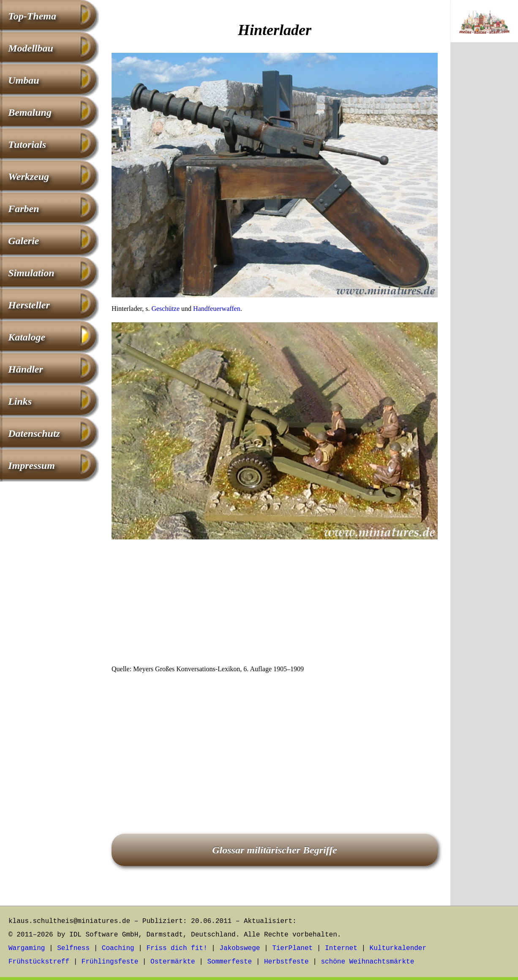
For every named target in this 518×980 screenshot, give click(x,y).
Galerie (23, 241)
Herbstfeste (286, 962)
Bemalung (30, 112)
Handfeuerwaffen (217, 309)
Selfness (73, 948)
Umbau (23, 80)
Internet (341, 948)
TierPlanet (292, 948)
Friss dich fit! (177, 948)
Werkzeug (29, 177)
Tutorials (27, 144)
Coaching (118, 948)
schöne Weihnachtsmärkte (367, 962)
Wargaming (27, 948)
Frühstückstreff (39, 962)
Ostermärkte (173, 962)
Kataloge (27, 337)
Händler (26, 369)
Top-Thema (32, 16)
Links (20, 401)
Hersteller (29, 305)
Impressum (31, 465)
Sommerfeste (230, 962)
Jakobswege (240, 948)
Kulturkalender (398, 948)
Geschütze (165, 309)
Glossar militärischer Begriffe (275, 850)
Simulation (31, 273)
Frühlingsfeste (110, 962)
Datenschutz (34, 433)
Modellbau (31, 48)
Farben (23, 209)
